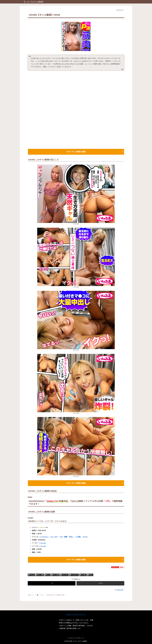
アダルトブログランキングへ (76, 614)
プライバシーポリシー (76, 638)
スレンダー (54, 537)
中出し (71, 537)
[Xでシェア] (52, 584)
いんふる (43, 543)
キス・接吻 (63, 537)
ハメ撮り (78, 537)
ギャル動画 (55, 575)
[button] (100, 584)
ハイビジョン (44, 537)
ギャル (85, 537)
